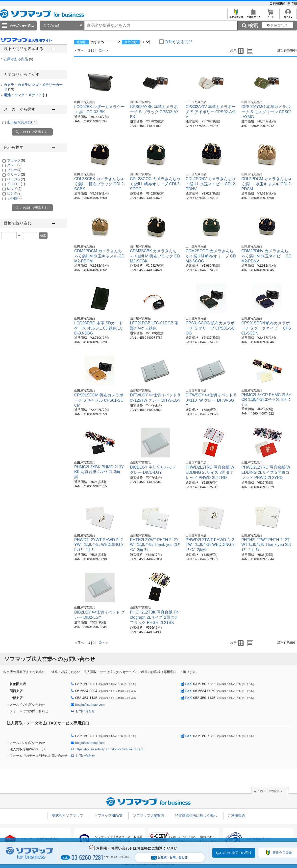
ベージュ (16, 179)
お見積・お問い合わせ (169, 857)
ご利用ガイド (253, 16)
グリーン (16, 174)
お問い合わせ (85, 711)
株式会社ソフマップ (68, 815)
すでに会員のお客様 (237, 853)
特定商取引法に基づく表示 (196, 815)
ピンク (14, 193)
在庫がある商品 (18, 59)
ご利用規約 (278, 3)
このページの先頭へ (270, 791)
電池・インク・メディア (25, 95)
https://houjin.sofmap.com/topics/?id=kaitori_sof (109, 749)
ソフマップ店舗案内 (148, 815)
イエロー (16, 184)
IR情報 (292, 3)
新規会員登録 (236, 16)
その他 (14, 198)
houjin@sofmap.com (90, 705)
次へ (102, 50)
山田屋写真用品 (22, 122)
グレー (14, 165)
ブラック (16, 160)
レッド (14, 189)
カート (271, 16)
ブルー (14, 170)
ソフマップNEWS (108, 815)
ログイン (288, 16)
